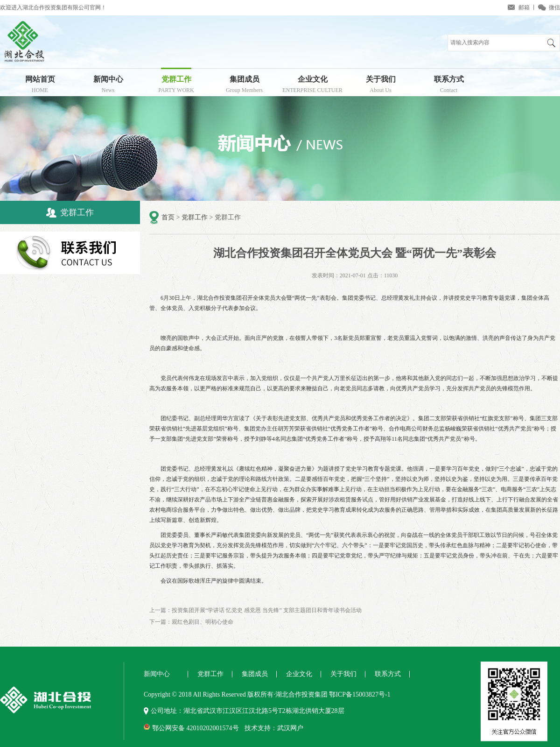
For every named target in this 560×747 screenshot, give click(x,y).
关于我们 (381, 86)
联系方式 (449, 86)
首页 (168, 217)
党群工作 (176, 86)
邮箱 (524, 7)
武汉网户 (290, 728)
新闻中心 (108, 86)
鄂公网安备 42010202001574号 (196, 728)
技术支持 (258, 728)
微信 (554, 7)
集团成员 (244, 86)
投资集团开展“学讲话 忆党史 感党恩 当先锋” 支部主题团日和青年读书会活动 (267, 610)
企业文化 (312, 86)
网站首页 (40, 86)
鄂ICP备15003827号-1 (360, 694)
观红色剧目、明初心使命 (203, 622)
